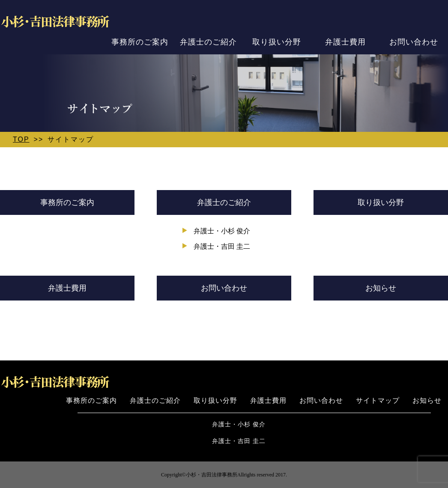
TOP (21, 139)
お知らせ (381, 288)
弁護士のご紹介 (208, 42)
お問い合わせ (414, 42)
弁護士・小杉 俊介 (222, 231)
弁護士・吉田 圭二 (222, 246)
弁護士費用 (345, 42)
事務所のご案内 (140, 42)
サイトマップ (378, 400)
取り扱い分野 (277, 42)
